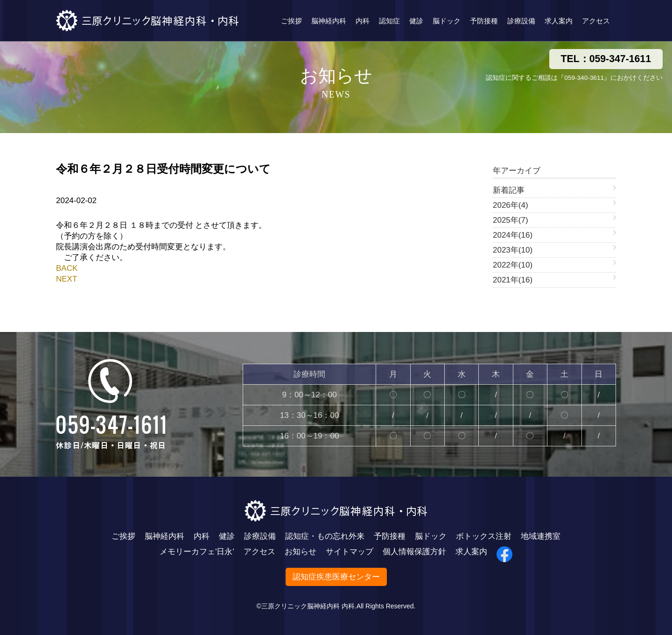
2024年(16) (513, 235)
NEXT (66, 279)
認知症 (389, 21)
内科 (363, 21)
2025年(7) (511, 220)
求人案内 (559, 21)
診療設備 (521, 21)
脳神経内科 (329, 21)
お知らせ (301, 552)
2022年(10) (513, 265)
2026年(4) (511, 205)
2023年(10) (513, 250)
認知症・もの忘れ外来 (325, 536)
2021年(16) (513, 280)
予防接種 (484, 21)
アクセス (596, 21)
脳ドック (447, 21)
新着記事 (509, 190)
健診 (416, 21)
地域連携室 (541, 536)
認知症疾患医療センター (336, 577)
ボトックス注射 (484, 536)
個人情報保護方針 (414, 552)
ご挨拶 (291, 21)
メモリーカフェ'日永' (197, 552)
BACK (67, 268)
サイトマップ (350, 552)
